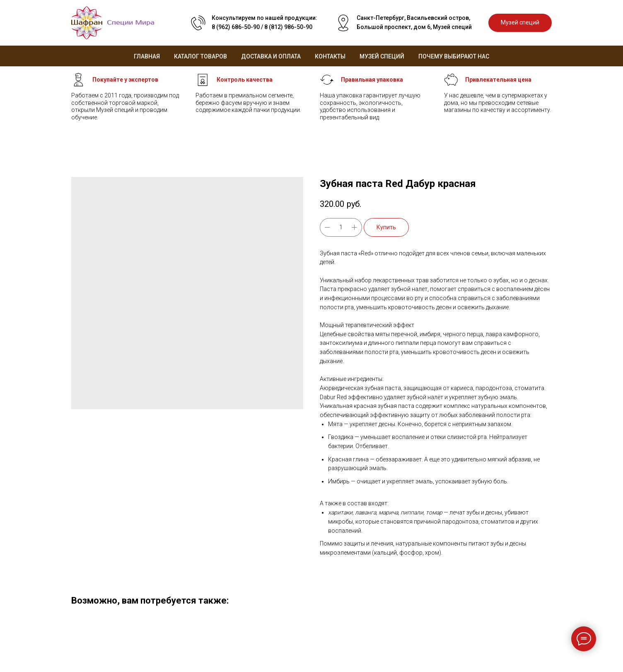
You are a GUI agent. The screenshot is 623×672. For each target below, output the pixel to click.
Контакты (330, 56)
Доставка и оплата (271, 56)
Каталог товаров (200, 56)
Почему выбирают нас (454, 56)
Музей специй (382, 56)
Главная (147, 56)
